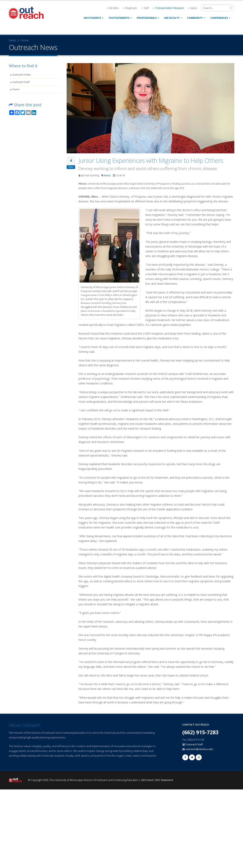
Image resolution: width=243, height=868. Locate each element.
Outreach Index (22, 75)
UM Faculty (172, 18)
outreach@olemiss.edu (199, 749)
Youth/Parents (119, 18)
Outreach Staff (21, 82)
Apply (192, 8)
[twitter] (192, 757)
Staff (145, 8)
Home (25, 40)
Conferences (219, 18)
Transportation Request (168, 8)
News (13, 40)
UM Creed (147, 780)
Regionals (130, 8)
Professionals (147, 18)
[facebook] (185, 757)
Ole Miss (113, 8)
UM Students (92, 18)
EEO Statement (164, 780)
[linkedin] (199, 757)
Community (195, 18)
